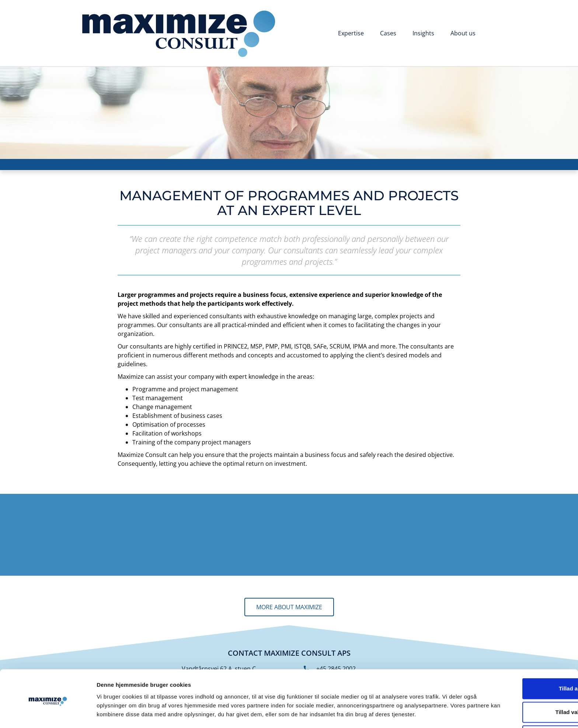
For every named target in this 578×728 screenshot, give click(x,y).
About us (463, 33)
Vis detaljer (383, 713)
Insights (423, 33)
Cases (388, 33)
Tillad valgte (516, 679)
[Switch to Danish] (495, 34)
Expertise (351, 33)
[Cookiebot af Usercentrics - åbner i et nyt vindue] (48, 714)
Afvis (517, 702)
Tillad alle (516, 655)
